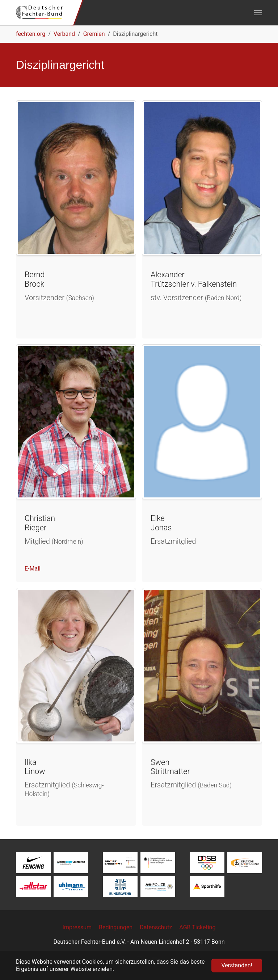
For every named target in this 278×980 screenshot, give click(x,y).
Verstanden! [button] (237, 965)
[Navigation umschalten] (258, 13)
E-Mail (33, 569)
